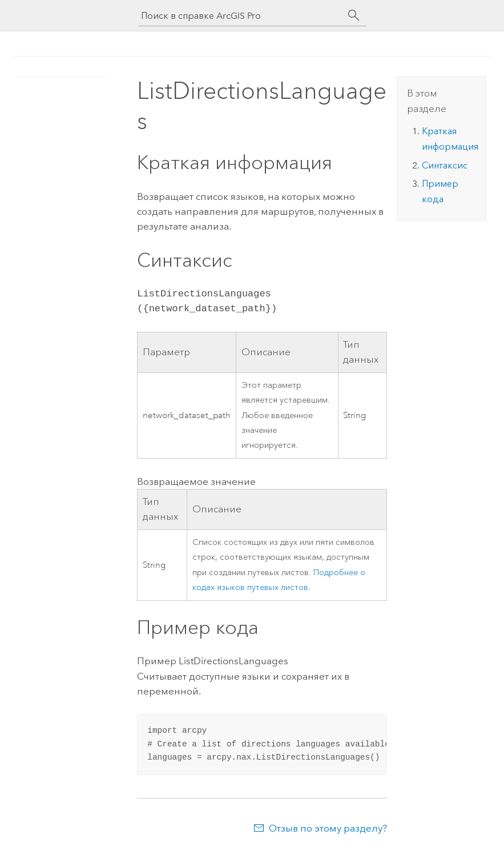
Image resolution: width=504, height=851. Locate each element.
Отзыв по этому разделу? (328, 828)
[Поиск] (354, 15)
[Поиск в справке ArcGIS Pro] (241, 16)
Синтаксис (445, 165)
